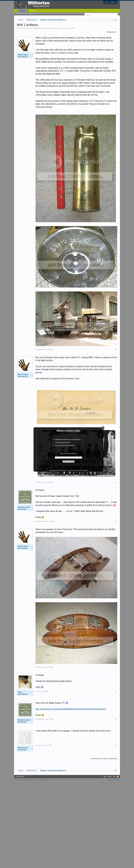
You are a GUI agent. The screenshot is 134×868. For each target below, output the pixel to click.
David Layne (61, 28)
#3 (116, 521)
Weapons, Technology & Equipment (38, 28)
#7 (116, 745)
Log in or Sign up (110, 2)
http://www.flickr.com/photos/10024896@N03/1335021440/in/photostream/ (71, 709)
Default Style (20, 777)
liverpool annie (24, 507)
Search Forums (22, 14)
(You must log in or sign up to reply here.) (104, 759)
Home (110, 777)
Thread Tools (112, 32)
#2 (116, 482)
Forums (23, 11)
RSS (118, 777)
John (20, 692)
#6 (116, 719)
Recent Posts (34, 14)
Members (33, 10)
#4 (116, 667)
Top (114, 777)
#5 (116, 691)
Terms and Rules (114, 780)
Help (105, 777)
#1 (116, 350)
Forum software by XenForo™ (33, 780)
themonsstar (23, 748)
